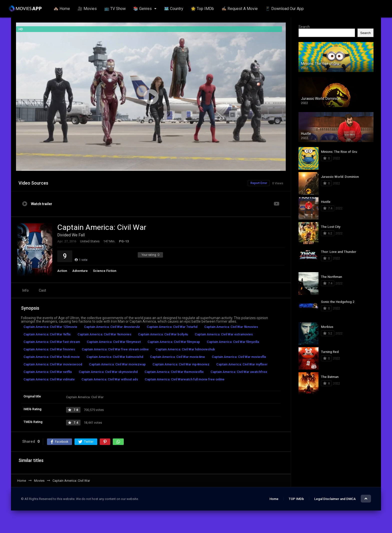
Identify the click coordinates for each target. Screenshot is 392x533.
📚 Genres (142, 9)
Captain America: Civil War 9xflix (47, 334)
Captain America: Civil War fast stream (52, 342)
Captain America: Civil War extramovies (224, 334)
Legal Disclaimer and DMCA (335, 499)
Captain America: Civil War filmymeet (114, 342)
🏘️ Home (62, 9)
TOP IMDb (296, 499)
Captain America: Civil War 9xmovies (104, 334)
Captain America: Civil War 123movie (50, 327)
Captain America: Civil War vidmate (49, 379)
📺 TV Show (115, 9)
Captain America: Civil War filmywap (174, 342)
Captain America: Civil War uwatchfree (239, 372)
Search (304, 27)
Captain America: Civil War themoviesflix (174, 372)
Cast (42, 290)
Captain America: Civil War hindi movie (52, 357)
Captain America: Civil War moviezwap (117, 364)
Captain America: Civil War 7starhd (172, 327)
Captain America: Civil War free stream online (115, 349)
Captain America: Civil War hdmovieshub (185, 349)
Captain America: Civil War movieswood (53, 364)
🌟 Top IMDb (202, 9)
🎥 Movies (87, 9)
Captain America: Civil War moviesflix (239, 357)
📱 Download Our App (284, 9)
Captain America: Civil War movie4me (177, 357)
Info (25, 290)
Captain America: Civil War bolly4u (163, 334)
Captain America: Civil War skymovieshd (108, 372)
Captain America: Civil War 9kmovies (231, 327)
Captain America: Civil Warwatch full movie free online (185, 379)
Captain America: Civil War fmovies (49, 349)
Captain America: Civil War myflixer (242, 364)
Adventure (80, 271)
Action (62, 271)
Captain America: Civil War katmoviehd (115, 357)
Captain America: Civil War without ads (110, 379)
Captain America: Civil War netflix (48, 372)
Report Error (259, 183)
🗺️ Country (174, 9)
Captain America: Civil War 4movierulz (112, 327)
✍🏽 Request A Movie (240, 9)
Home (274, 499)
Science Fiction (105, 271)
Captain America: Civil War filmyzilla (233, 342)
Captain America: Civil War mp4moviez (181, 364)
